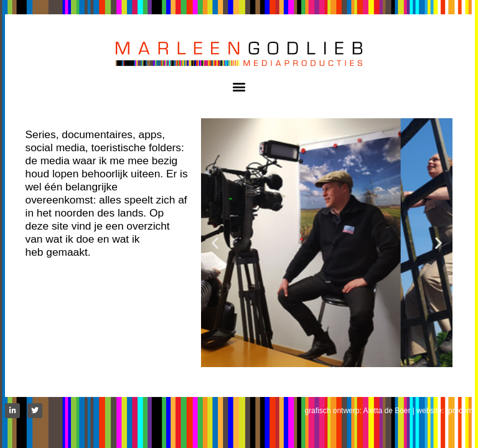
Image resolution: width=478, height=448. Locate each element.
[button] (239, 86)
